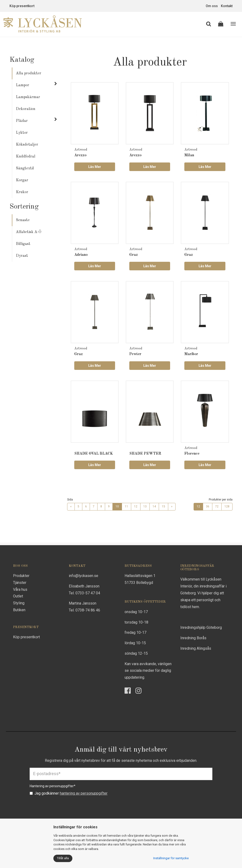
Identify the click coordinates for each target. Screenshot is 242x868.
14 (154, 506)
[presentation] (66, 808)
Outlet (18, 596)
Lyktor (22, 133)
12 (136, 506)
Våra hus (20, 589)
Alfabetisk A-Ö (29, 232)
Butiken (19, 610)
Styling (19, 603)
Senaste (23, 220)
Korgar (22, 180)
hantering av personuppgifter (84, 793)
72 (217, 506)
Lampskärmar (28, 97)
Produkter (21, 576)
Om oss (212, 6)
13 (145, 506)
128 (227, 506)
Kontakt (227, 6)
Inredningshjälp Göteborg (201, 627)
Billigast (23, 244)
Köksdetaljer (27, 145)
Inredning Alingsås (196, 648)
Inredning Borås (193, 638)
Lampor (23, 85)
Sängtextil (25, 168)
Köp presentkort (22, 6)
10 (117, 506)
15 (163, 506)
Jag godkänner (69, 793)
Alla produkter (29, 73)
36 (208, 506)
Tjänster (20, 583)
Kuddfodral (26, 157)
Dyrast (22, 256)
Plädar (22, 121)
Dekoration (26, 109)
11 (126, 506)
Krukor (22, 192)
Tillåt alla (63, 858)
